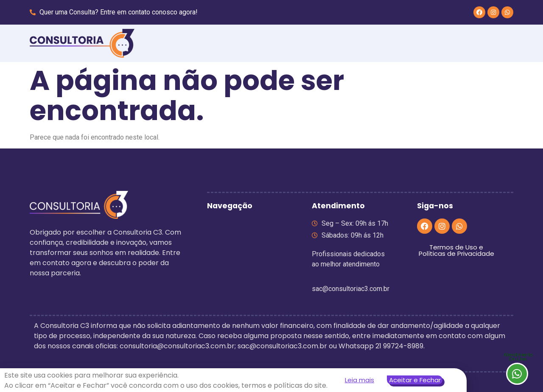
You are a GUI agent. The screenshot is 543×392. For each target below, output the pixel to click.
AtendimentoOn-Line (518, 357)
